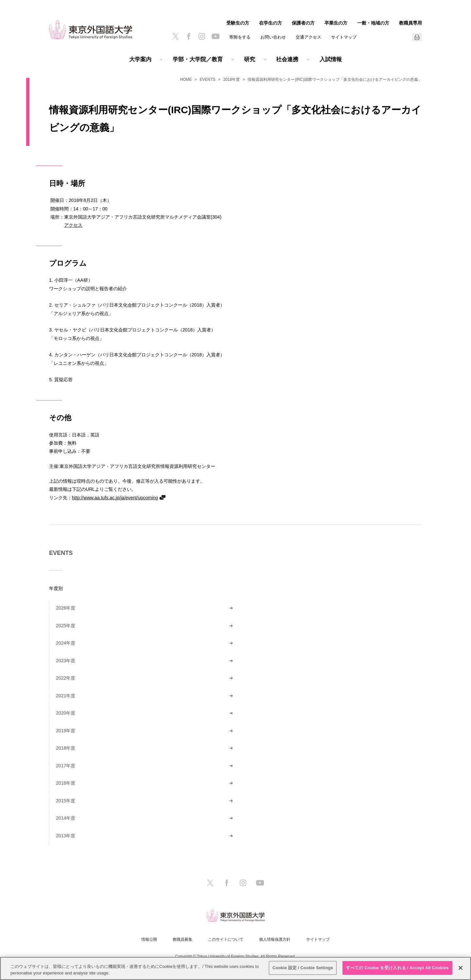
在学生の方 (270, 23)
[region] (235, 968)
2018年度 (232, 80)
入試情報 (331, 59)
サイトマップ (344, 37)
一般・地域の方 (373, 23)
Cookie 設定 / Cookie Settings (303, 968)
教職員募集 (183, 939)
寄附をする (240, 37)
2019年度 (66, 731)
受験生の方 (238, 23)
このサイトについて (226, 939)
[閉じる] (461, 968)
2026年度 (66, 608)
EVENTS (208, 80)
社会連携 (287, 59)
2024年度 (66, 643)
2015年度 (66, 801)
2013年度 (66, 836)
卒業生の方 (336, 23)
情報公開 (149, 939)
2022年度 (66, 678)
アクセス (73, 225)
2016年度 (66, 783)
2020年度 (66, 713)
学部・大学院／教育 (198, 59)
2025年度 (66, 626)
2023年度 (66, 661)
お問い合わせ (273, 37)
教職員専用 (410, 23)
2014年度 (66, 818)
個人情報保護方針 (275, 939)
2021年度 (66, 696)
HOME (186, 80)
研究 (250, 59)
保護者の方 (303, 23)
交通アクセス (308, 37)
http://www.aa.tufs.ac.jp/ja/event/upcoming (115, 498)
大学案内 (140, 59)
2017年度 (66, 766)
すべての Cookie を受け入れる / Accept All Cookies (397, 968)
